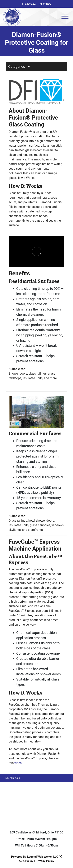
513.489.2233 (29, 4)
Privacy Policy (45, 861)
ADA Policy (26, 861)
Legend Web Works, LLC (45, 857)
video (18, 763)
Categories (21, 66)
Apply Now (45, 4)
